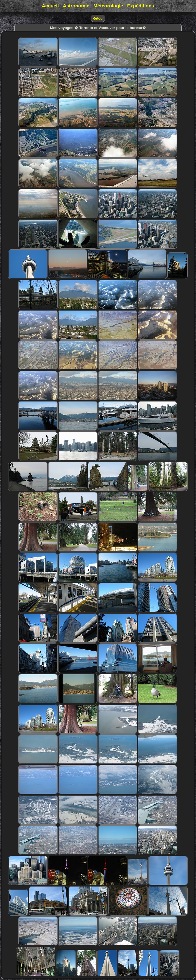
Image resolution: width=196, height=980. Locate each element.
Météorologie (108, 6)
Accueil (50, 6)
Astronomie (76, 6)
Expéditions (141, 6)
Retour (98, 18)
